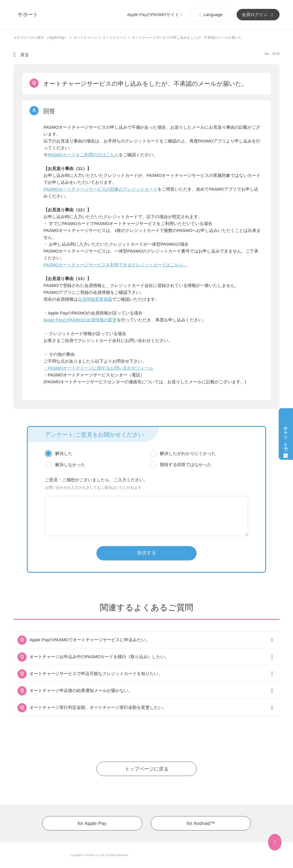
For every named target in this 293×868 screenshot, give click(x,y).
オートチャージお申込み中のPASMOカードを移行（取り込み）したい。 (99, 657)
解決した (64, 453)
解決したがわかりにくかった (188, 453)
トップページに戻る (147, 769)
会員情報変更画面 (95, 299)
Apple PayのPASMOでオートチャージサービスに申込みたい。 (90, 640)
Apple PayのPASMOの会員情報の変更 (80, 320)
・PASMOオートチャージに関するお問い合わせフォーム (98, 368)
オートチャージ (85, 38)
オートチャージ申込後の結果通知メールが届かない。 (81, 690)
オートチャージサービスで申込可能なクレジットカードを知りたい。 (96, 674)
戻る (25, 55)
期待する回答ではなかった (186, 465)
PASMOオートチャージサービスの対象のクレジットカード (100, 189)
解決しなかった (70, 465)
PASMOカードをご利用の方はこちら (83, 155)
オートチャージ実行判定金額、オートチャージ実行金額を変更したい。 (98, 707)
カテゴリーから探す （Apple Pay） (41, 38)
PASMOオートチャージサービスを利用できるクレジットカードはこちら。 (115, 265)
